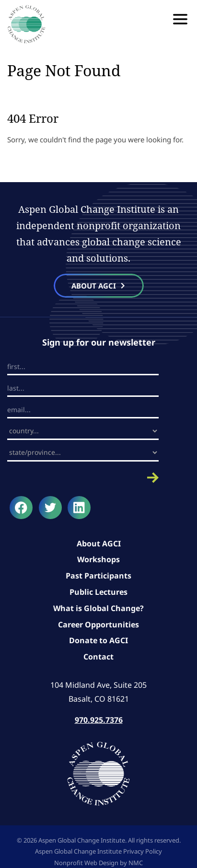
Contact (98, 657)
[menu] (180, 19)
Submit (83, 478)
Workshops (98, 559)
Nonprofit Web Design (86, 863)
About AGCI (99, 544)
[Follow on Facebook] (21, 508)
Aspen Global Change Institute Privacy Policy (98, 851)
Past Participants (98, 576)
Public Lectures (98, 592)
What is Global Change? (98, 608)
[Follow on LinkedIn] (79, 508)
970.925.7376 (99, 720)
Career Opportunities (98, 625)
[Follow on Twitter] (50, 508)
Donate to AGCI (98, 640)
